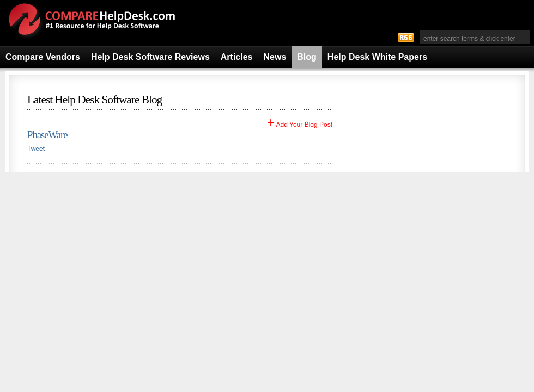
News (275, 57)
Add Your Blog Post (300, 125)
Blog (307, 57)
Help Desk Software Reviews (150, 57)
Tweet (36, 149)
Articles (237, 57)
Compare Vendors (43, 57)
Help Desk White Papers (377, 57)
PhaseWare (47, 135)
